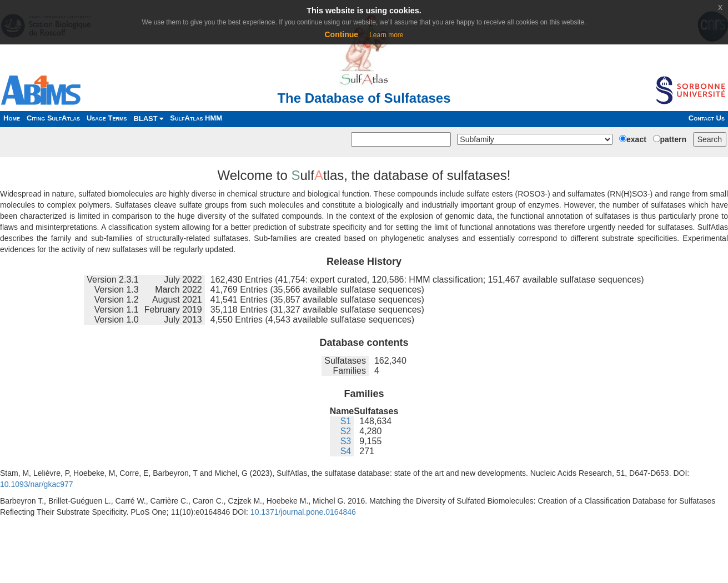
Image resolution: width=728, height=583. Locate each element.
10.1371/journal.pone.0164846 (303, 512)
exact (636, 139)
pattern (673, 139)
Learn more (386, 35)
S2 (346, 431)
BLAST (148, 119)
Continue (341, 34)
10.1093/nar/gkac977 (37, 484)
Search (710, 139)
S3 (346, 441)
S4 (346, 451)
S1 (346, 421)
